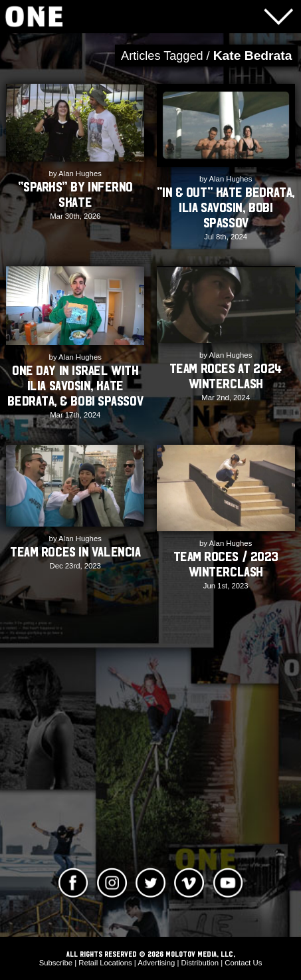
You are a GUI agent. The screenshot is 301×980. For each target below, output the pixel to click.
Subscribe (56, 963)
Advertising (156, 963)
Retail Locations (105, 963)
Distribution (200, 963)
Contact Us (243, 963)
